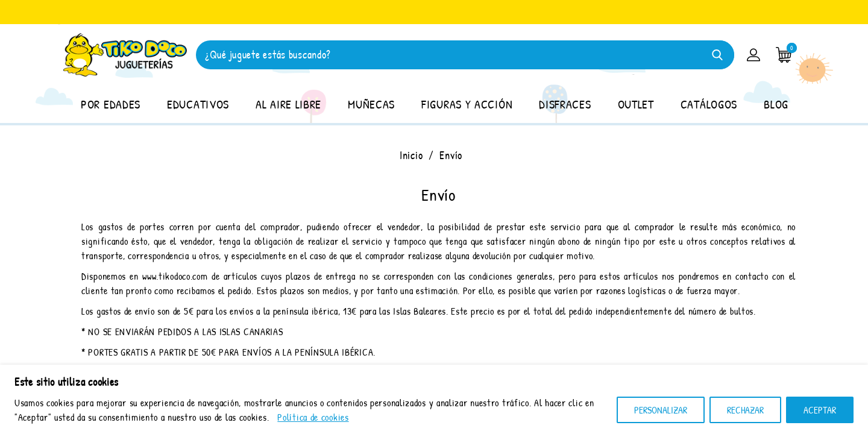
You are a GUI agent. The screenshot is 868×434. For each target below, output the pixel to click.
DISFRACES (565, 104)
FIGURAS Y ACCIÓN (467, 104)
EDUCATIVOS (198, 104)
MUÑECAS (371, 104)
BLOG (776, 104)
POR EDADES (111, 104)
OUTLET (636, 104)
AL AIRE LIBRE (288, 104)
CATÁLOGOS (709, 104)
